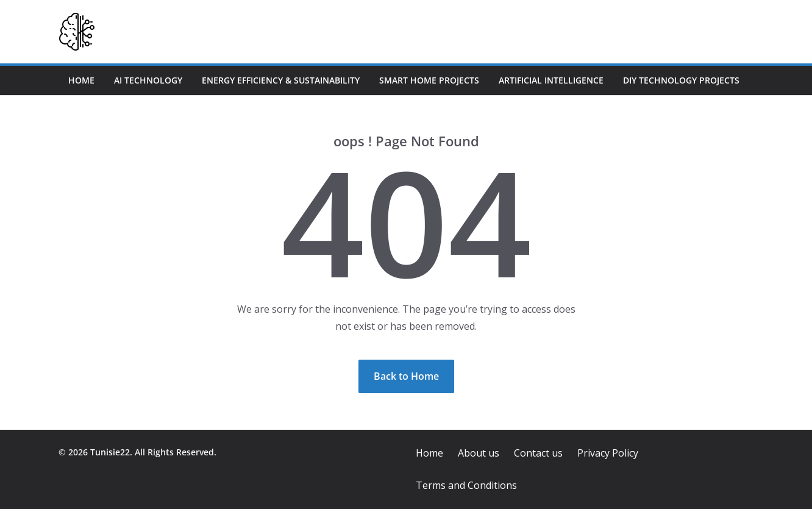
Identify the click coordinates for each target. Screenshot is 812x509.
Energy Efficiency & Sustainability (281, 80)
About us (479, 453)
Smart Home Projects (429, 80)
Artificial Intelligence (551, 80)
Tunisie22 (110, 452)
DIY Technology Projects (681, 80)
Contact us (538, 453)
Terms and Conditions (466, 485)
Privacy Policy (608, 453)
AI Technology (148, 80)
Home (81, 80)
